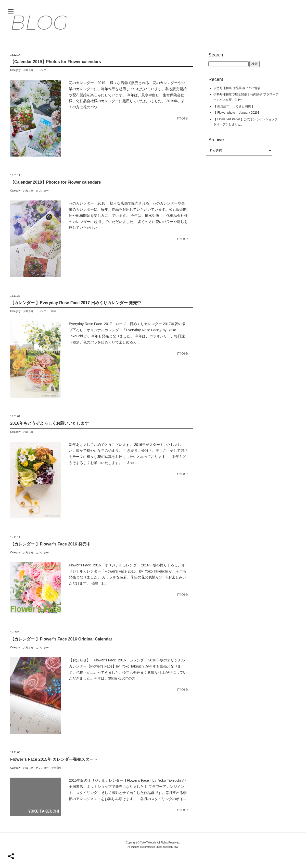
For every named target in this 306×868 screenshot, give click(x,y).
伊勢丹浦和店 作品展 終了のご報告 (237, 99)
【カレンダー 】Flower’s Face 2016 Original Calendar (61, 650)
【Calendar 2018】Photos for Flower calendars (56, 193)
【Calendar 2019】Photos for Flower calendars (56, 73)
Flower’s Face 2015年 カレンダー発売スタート (54, 771)
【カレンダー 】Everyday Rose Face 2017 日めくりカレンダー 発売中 (76, 314)
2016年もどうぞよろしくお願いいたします (49, 435)
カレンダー (42, 81)
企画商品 (56, 779)
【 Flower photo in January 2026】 (237, 124)
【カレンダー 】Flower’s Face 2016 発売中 (50, 555)
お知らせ (28, 81)
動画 (54, 323)
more (182, 129)
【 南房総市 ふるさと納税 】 (234, 117)
